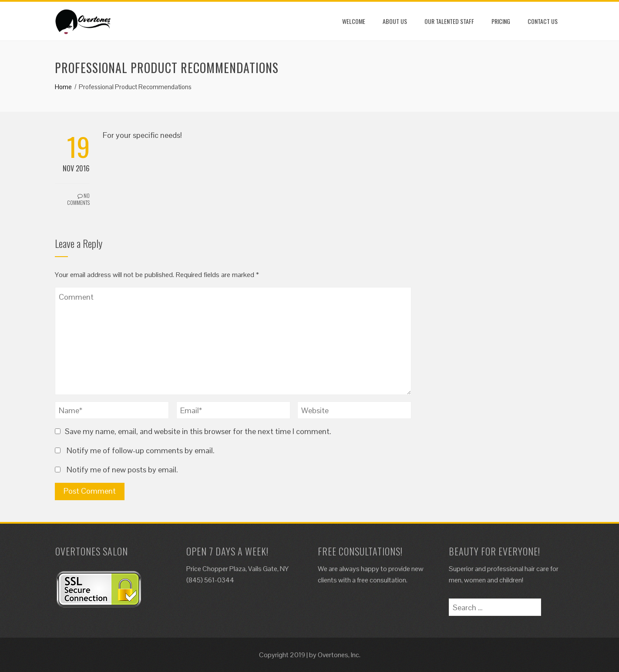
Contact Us (543, 21)
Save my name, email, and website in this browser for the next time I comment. (198, 431)
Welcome (354, 21)
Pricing (501, 21)
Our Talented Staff (449, 21)
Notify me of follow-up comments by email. (141, 450)
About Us (395, 21)
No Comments (78, 199)
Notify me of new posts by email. (122, 470)
